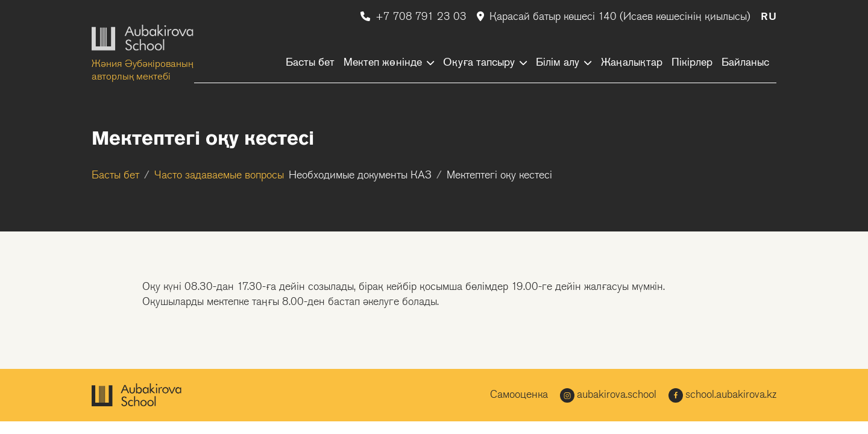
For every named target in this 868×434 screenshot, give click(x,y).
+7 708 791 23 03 (415, 17)
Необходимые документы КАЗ (360, 176)
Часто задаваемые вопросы (219, 176)
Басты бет (115, 176)
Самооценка (519, 395)
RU (769, 17)
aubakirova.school (608, 395)
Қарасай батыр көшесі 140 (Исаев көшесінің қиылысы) (615, 17)
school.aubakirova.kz (722, 395)
